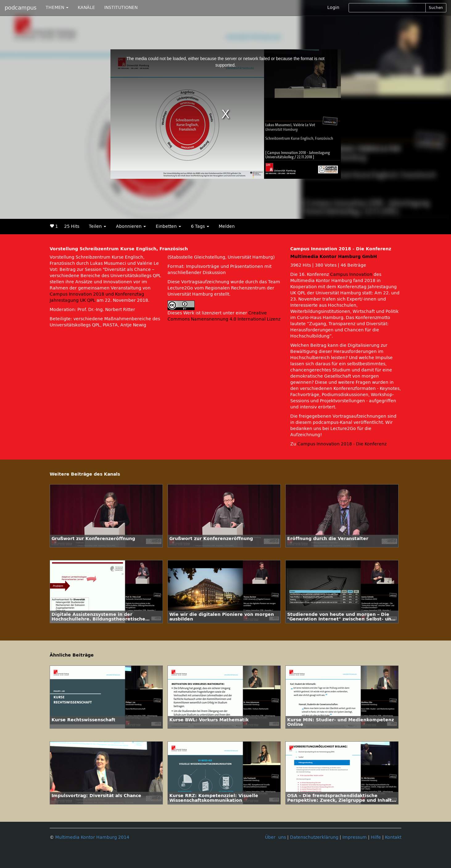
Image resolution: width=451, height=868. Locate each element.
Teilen (97, 226)
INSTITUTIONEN (121, 8)
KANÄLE (86, 8)
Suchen (436, 8)
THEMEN (57, 8)
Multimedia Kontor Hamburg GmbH (334, 257)
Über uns (275, 837)
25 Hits (72, 226)
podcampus (21, 8)
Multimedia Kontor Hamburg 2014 (92, 837)
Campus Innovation (351, 274)
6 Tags (200, 226)
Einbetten (168, 226)
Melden (227, 226)
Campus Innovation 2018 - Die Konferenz (342, 444)
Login (333, 8)
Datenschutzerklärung (314, 837)
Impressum (355, 837)
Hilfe (376, 837)
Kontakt (393, 837)
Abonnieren (131, 226)
